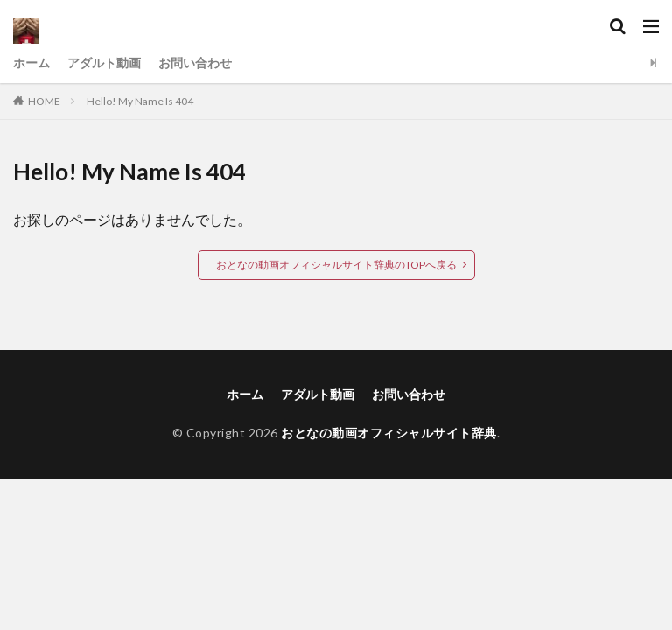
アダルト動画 (104, 63)
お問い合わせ (195, 63)
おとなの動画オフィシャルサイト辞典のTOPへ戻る (336, 265)
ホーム (31, 63)
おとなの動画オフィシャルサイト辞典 (389, 433)
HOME (44, 101)
